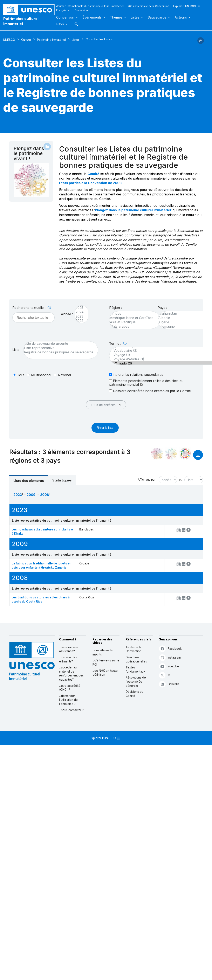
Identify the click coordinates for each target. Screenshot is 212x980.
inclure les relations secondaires (136, 374)
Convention (65, 17)
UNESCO (9, 40)
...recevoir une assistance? (69, 649)
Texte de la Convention (134, 649)
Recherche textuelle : (32, 308)
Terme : (118, 343)
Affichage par (147, 480)
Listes (135, 17)
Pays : (162, 308)
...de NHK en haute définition (105, 673)
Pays (60, 24)
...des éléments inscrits (103, 652)
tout (21, 375)
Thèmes (116, 17)
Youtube (169, 666)
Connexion (81, 10)
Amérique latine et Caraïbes (133, 318)
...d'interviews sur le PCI (106, 662)
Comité (93, 174)
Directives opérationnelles (136, 659)
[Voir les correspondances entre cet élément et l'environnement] (171, 454)
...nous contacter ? (71, 710)
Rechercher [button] (75, 24)
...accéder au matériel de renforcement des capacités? (71, 673)
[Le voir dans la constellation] (157, 454)
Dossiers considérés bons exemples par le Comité (150, 391)
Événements (92, 17)
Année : (67, 314)
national (64, 375)
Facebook (170, 649)
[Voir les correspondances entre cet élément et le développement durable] (185, 454)
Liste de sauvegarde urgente (59, 344)
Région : (115, 308)
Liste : (17, 350)
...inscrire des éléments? (68, 659)
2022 (80, 321)
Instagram (170, 657)
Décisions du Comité (134, 694)
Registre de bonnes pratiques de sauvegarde (59, 352)
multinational (41, 375)
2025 (80, 308)
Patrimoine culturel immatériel (21, 21)
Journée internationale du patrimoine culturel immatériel (90, 6)
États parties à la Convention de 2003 (90, 183)
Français (61, 10)
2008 (45, 495)
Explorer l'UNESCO (187, 6)
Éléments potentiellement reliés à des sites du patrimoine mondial (146, 383)
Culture (26, 40)
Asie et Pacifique (133, 322)
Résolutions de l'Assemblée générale (136, 681)
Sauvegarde (157, 17)
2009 (31, 495)
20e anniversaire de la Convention (148, 6)
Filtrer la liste (105, 428)
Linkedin (169, 684)
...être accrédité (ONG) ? (70, 688)
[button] (201, 43)
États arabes (133, 326)
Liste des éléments (29, 481)
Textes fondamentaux (135, 669)
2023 (80, 316)
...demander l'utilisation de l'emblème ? (68, 700)
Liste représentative (59, 348)
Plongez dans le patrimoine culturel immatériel (133, 210)
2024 (80, 312)
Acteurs (181, 17)
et (180, 480)
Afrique (133, 314)
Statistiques (62, 480)
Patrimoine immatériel (51, 40)
